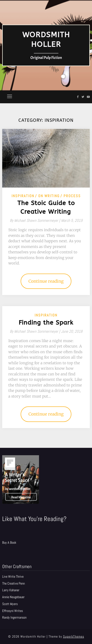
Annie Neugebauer (13, 597)
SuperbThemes (74, 636)
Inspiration (23, 196)
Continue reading (46, 281)
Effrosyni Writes (13, 611)
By (35, 220)
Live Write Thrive (13, 576)
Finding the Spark (46, 323)
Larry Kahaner (11, 590)
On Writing (49, 196)
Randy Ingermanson (14, 617)
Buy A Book (9, 542)
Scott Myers (10, 604)
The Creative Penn (13, 583)
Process (72, 196)
